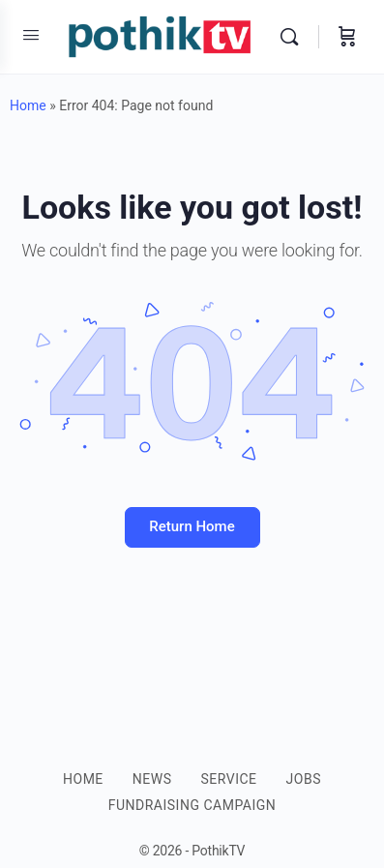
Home (28, 105)
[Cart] (347, 37)
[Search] (294, 37)
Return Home (192, 526)
